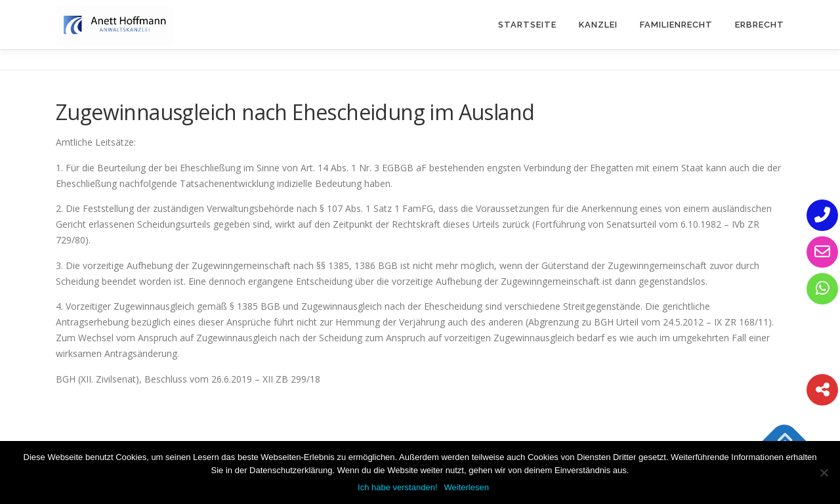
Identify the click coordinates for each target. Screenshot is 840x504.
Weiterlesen (467, 487)
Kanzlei (598, 25)
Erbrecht (760, 25)
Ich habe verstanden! (397, 487)
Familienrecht (676, 25)
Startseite (527, 25)
